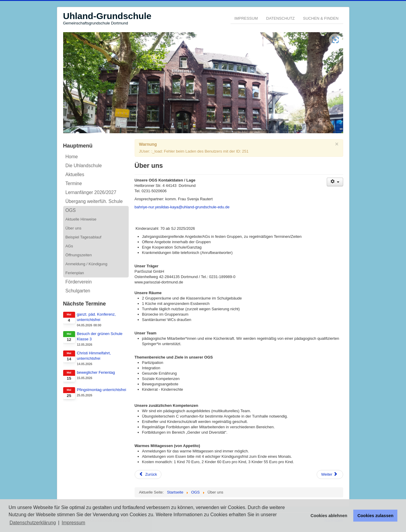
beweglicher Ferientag (96, 372)
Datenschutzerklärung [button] (33, 523)
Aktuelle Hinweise (81, 219)
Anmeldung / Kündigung (87, 264)
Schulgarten (78, 291)
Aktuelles (75, 175)
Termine (74, 183)
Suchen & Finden (321, 18)
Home (72, 157)
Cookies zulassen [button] (375, 516)
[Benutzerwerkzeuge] (335, 182)
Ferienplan (75, 273)
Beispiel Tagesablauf (84, 237)
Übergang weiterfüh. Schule (94, 201)
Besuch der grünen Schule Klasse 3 (100, 336)
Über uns (74, 228)
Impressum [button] (73, 523)
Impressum (246, 18)
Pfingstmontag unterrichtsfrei (101, 390)
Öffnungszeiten (79, 255)
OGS (71, 210)
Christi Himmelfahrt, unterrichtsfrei (94, 356)
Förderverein (79, 282)
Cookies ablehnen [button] (329, 516)
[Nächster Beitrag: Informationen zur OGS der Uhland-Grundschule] (330, 474)
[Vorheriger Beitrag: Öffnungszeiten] (148, 474)
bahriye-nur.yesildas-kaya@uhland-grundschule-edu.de (182, 207)
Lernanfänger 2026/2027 (91, 192)
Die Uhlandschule (84, 166)
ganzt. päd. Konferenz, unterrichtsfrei (96, 317)
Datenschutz (281, 18)
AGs (69, 246)
